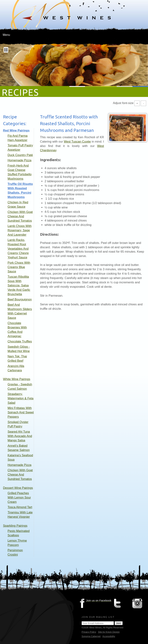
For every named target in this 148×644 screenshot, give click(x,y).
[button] (6, 50)
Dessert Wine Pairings (18, 488)
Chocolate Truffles (20, 341)
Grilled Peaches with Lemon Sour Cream (19, 498)
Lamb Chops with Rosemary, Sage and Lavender (20, 230)
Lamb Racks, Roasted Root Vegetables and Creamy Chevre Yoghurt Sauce (18, 249)
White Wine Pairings (17, 379)
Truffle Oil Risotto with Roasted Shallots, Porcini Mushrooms (20, 191)
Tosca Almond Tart (20, 507)
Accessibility (109, 636)
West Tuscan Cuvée (77, 142)
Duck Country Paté (20, 155)
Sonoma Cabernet (91, 636)
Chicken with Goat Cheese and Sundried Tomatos (20, 216)
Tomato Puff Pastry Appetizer (20, 148)
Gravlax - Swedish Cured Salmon (20, 387)
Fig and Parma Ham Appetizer (17, 138)
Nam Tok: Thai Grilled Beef (17, 359)
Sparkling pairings (15, 526)
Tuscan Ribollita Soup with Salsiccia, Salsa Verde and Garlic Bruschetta (19, 285)
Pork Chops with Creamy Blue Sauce (19, 267)
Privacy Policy (89, 632)
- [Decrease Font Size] (143, 103)
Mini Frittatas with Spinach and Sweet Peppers (21, 412)
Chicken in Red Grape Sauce (18, 205)
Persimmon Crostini (15, 552)
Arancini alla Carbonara (16, 368)
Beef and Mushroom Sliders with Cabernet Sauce (20, 311)
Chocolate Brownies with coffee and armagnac (17, 330)
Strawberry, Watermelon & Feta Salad (20, 398)
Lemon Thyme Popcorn (17, 543)
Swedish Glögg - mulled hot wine (19, 349)
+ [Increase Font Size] (137, 103)
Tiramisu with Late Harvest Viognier (20, 515)
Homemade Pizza (19, 160)
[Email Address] (98, 623)
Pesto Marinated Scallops (19, 533)
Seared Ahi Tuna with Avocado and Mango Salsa (20, 436)
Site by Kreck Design (109, 632)
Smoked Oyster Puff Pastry (18, 424)
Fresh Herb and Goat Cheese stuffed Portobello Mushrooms (19, 172)
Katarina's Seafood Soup (20, 457)
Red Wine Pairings (16, 130)
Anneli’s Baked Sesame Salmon (19, 448)
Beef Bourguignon (20, 299)
